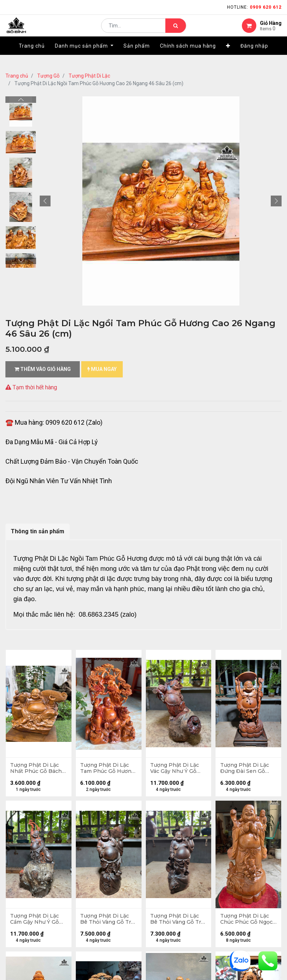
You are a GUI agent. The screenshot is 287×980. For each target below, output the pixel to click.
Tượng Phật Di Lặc (89, 76)
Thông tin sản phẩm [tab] (38, 531)
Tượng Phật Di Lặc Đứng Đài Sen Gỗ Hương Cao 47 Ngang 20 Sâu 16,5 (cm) (245, 769)
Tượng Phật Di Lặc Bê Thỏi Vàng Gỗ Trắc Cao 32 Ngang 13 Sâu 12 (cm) (106, 922)
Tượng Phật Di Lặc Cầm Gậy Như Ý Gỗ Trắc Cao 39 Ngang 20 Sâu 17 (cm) (36, 922)
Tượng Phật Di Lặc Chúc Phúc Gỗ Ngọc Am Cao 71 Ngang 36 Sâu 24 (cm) (248, 922)
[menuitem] (32, 57)
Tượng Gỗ (48, 76)
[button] (228, 57)
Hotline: (254, 7)
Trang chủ (17, 76)
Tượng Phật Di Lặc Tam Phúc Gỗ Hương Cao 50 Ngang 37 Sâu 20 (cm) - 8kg (108, 769)
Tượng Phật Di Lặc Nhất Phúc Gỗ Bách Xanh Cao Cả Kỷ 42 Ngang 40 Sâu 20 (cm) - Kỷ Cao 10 (37, 769)
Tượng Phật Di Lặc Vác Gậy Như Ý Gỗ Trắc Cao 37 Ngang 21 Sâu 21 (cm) (176, 769)
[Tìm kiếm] (176, 31)
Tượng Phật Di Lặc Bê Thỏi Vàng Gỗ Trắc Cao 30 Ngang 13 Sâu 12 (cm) (176, 922)
